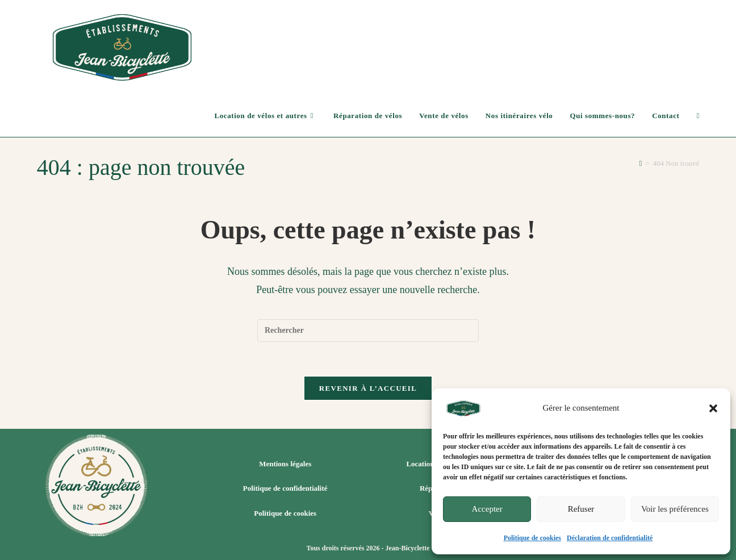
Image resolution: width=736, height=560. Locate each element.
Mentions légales (285, 464)
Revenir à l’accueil (368, 388)
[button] (713, 408)
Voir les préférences (675, 509)
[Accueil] (640, 163)
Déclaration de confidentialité (610, 538)
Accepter (487, 509)
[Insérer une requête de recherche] (368, 331)
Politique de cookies (532, 538)
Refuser (581, 509)
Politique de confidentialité (285, 488)
